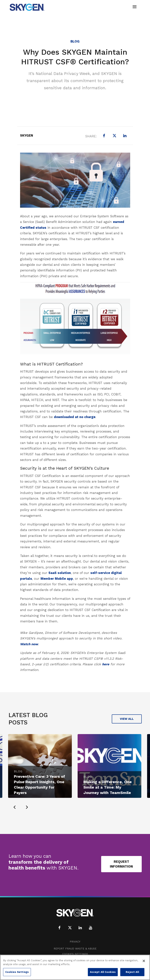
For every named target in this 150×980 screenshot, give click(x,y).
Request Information (121, 864)
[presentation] (15, 807)
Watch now (29, 644)
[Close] (144, 961)
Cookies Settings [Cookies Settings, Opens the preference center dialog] (17, 972)
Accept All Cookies (103, 972)
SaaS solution (60, 573)
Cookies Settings (75, 954)
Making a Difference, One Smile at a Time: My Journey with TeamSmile (108, 787)
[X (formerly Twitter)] (114, 136)
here (106, 664)
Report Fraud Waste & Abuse (75, 949)
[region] (75, 967)
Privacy (75, 942)
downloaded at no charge (75, 417)
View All (127, 719)
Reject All (132, 972)
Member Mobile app (57, 579)
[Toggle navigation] (135, 7)
